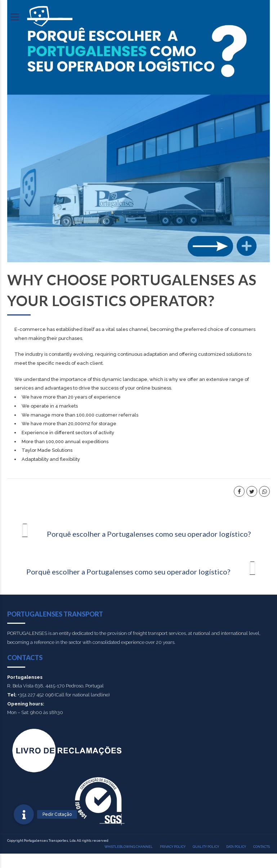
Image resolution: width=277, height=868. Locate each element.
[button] (24, 814)
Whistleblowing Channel (129, 847)
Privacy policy (173, 847)
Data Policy (236, 847)
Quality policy (206, 847)
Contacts (262, 847)
